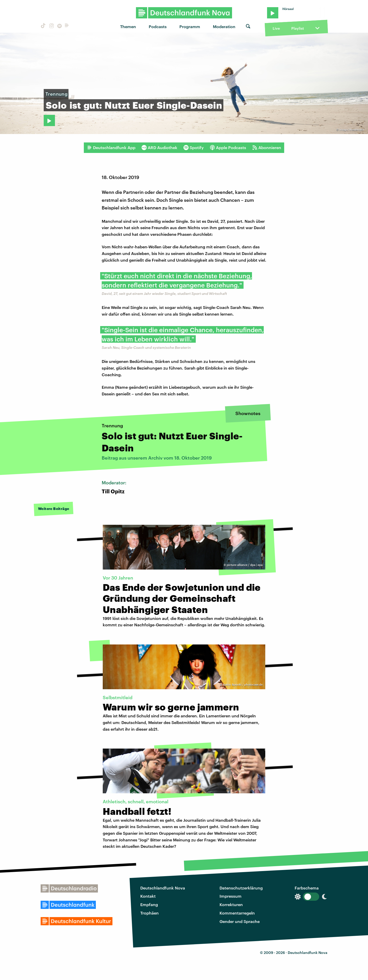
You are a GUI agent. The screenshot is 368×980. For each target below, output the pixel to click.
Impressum (231, 896)
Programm (190, 26)
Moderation (224, 26)
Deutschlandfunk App (111, 148)
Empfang (149, 904)
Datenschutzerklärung (241, 888)
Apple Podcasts (228, 148)
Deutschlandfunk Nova (163, 888)
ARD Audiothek (159, 148)
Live (276, 28)
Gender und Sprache (240, 921)
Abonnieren (267, 148)
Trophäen (149, 913)
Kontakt (148, 896)
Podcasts (158, 26)
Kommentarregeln (237, 913)
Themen (128, 26)
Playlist (298, 28)
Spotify (194, 148)
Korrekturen (231, 904)
